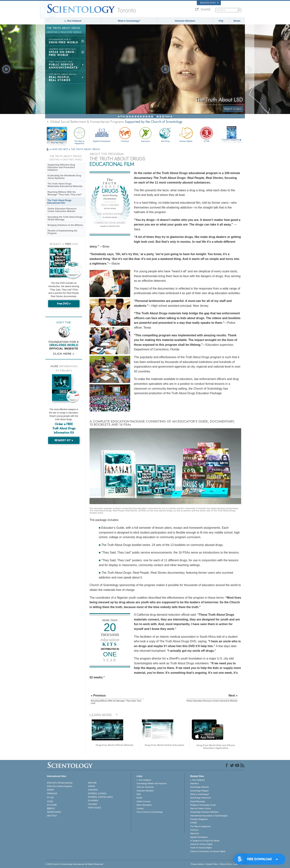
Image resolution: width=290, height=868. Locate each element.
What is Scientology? (129, 21)
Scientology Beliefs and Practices (152, 783)
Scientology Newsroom (201, 798)
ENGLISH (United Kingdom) (60, 786)
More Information (144, 805)
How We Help (57, 143)
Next (167, 116)
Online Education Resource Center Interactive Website (62, 210)
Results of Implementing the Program (62, 232)
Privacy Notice (197, 864)
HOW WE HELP (60, 149)
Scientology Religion (199, 791)
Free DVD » (64, 304)
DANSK (50, 790)
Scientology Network (199, 787)
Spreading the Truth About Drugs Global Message (65, 218)
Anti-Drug (165, 134)
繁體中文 (51, 808)
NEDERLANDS (54, 812)
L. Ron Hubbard (73, 21)
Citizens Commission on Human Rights (208, 851)
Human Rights (186, 134)
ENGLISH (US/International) (60, 783)
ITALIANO (93, 804)
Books (237, 21)
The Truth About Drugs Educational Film (59, 202)
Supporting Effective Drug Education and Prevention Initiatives (61, 167)
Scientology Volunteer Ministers (204, 812)
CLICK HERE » (64, 354)
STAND (193, 823)
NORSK (92, 786)
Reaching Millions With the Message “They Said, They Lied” (65, 193)
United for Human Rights (201, 844)
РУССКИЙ (52, 805)
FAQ (221, 21)
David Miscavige (198, 801)
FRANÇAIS (52, 793)
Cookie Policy (212, 864)
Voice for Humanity (145, 787)
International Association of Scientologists (209, 816)
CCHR (206, 134)
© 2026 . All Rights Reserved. (74, 864)
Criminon (125, 134)
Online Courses (144, 801)
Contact (140, 808)
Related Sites (209, 3)
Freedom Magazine (232, 141)
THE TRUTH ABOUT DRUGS (85, 149)
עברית (50, 797)
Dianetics (194, 783)
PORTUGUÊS (94, 808)
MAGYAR (92, 783)
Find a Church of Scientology (150, 812)
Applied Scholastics (102, 134)
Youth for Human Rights (201, 848)
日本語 (50, 801)
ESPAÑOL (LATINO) (97, 793)
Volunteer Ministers (185, 21)
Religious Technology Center (203, 805)
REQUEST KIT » (64, 440)
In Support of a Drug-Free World (205, 841)
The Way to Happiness (79, 135)
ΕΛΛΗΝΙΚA (93, 800)
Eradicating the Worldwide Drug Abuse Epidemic (64, 177)
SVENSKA (93, 790)
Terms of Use (226, 864)
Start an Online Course (200, 808)
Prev (123, 116)
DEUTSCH (52, 816)
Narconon (145, 134)
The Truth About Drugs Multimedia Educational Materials (65, 185)
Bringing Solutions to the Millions (65, 225)
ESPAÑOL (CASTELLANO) (100, 797)
